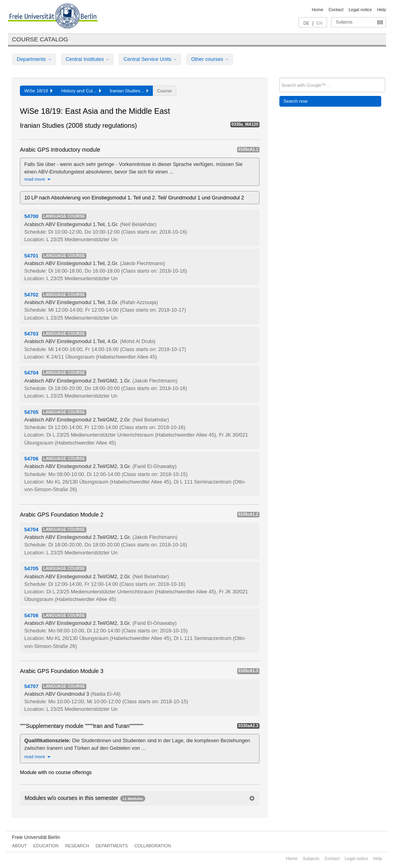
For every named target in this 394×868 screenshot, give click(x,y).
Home (317, 10)
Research (77, 846)
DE (306, 23)
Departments (34, 59)
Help (382, 10)
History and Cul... (81, 91)
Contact (336, 10)
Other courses (210, 59)
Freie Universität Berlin (36, 837)
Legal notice (360, 10)
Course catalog (40, 39)
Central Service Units (150, 59)
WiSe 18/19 (38, 91)
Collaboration (153, 846)
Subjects (344, 22)
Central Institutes (88, 59)
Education (46, 846)
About (19, 846)
